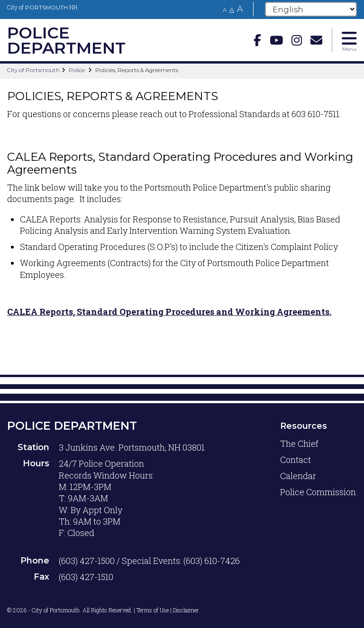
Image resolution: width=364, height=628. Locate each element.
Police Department (72, 426)
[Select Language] (311, 9)
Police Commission (318, 492)
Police (77, 70)
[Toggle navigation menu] (349, 41)
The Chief (299, 443)
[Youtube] (276, 40)
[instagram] (297, 40)
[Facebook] (257, 40)
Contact (296, 460)
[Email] (316, 40)
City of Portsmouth (33, 70)
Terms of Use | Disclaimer (168, 610)
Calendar (298, 476)
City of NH (42, 7)
